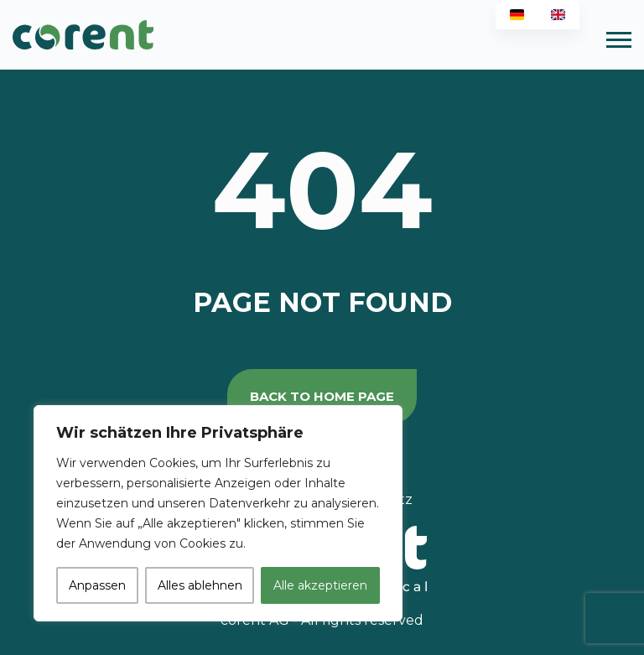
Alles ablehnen (200, 585)
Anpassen (97, 585)
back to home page (322, 396)
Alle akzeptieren (320, 585)
